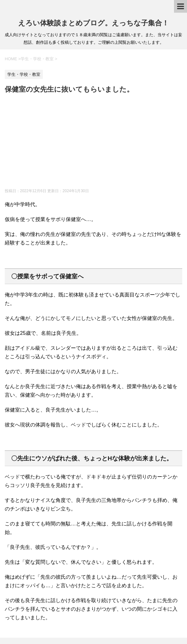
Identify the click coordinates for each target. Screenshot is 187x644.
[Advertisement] (93, 142)
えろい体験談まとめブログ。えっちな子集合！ (93, 23)
